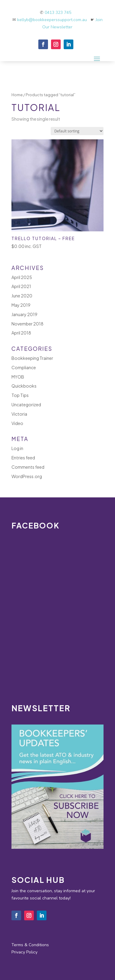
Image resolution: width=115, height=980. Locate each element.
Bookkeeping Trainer (32, 358)
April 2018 (21, 333)
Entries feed (23, 458)
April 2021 (21, 286)
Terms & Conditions (30, 945)
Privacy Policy (24, 952)
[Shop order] (77, 131)
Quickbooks (24, 386)
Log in (17, 448)
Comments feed (28, 467)
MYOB (18, 377)
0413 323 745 (58, 13)
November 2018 (27, 324)
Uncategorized (26, 404)
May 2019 (21, 305)
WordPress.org (27, 476)
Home (17, 95)
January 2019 (24, 314)
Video (17, 423)
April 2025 (22, 277)
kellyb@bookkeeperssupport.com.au (54, 20)
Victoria (19, 414)
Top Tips (20, 395)
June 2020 (22, 296)
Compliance (24, 367)
